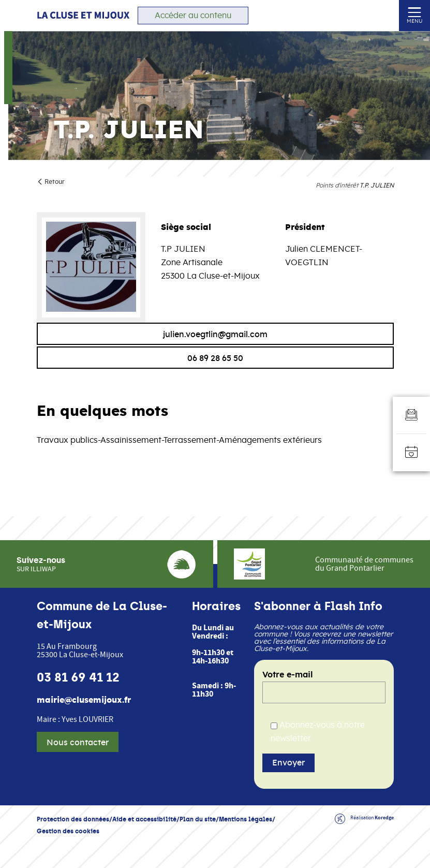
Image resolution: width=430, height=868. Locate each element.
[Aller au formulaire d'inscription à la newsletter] (411, 415)
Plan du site (198, 819)
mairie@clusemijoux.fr (84, 700)
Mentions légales (246, 819)
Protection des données (73, 819)
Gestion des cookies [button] (68, 831)
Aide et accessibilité (144, 819)
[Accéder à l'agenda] (411, 453)
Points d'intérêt (337, 185)
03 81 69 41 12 (78, 677)
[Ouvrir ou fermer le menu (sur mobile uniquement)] (415, 12)
